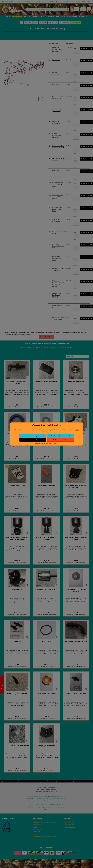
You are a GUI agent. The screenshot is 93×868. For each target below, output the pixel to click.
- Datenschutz (49, 443)
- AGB (56, 443)
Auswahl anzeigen (33, 436)
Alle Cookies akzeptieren (61, 440)
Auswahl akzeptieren (33, 440)
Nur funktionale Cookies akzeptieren (61, 436)
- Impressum (39, 443)
